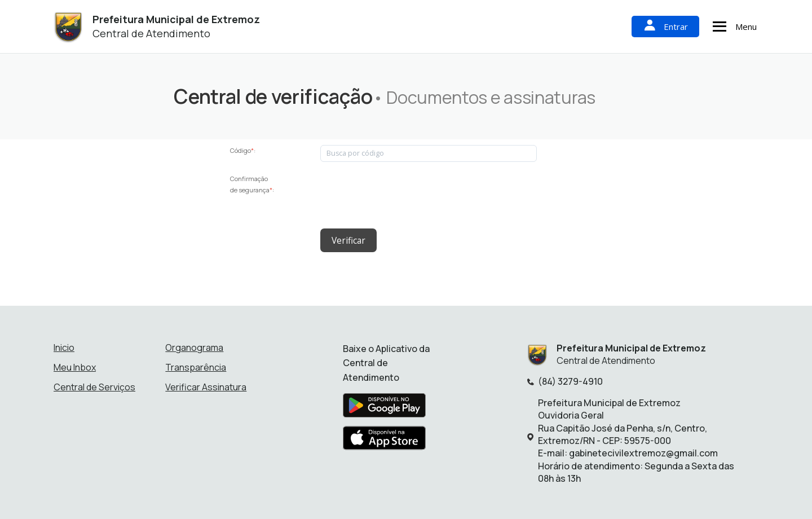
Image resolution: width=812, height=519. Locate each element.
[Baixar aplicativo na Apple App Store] (385, 439)
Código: (243, 150)
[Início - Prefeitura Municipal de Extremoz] (68, 27)
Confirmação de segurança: (252, 184)
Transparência (196, 365)
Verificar (348, 239)
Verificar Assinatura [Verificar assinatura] (206, 385)
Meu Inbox (75, 365)
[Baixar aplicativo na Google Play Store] (384, 407)
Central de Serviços (94, 385)
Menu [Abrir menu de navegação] (733, 27)
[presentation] (406, 195)
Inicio (64, 345)
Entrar (665, 26)
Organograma (194, 345)
